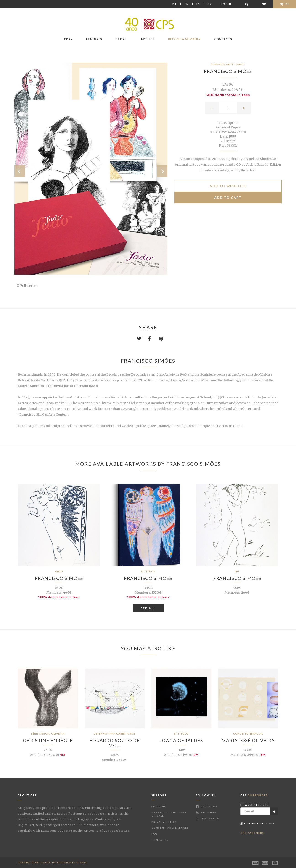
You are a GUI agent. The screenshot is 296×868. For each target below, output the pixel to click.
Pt (175, 4)
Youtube (206, 812)
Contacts (223, 39)
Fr (210, 4)
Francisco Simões (228, 71)
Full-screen (28, 286)
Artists (148, 39)
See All (148, 608)
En (187, 4)
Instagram (208, 818)
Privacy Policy (164, 822)
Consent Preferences (170, 828)
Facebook (207, 807)
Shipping (159, 807)
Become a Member (184, 39)
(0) (285, 4)
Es (198, 4)
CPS (68, 39)
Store (121, 39)
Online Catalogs (258, 823)
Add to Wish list (228, 186)
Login (226, 4)
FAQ (155, 834)
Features (94, 39)
